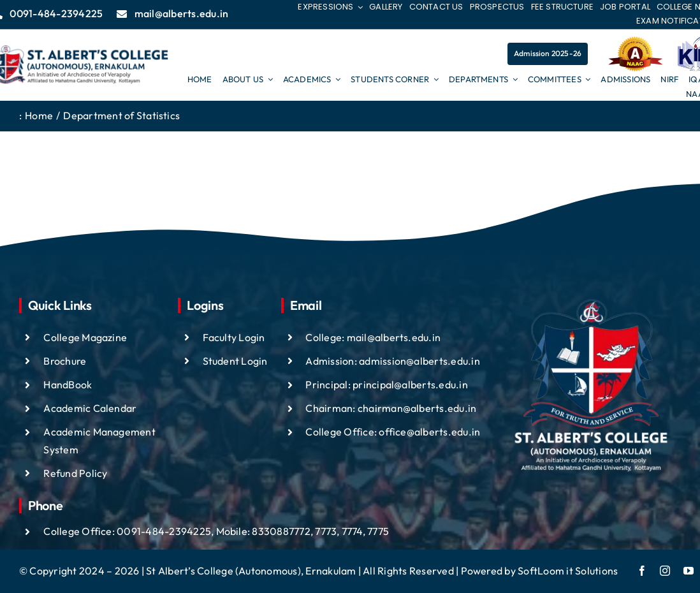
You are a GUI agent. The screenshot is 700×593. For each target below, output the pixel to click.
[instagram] (665, 571)
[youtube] (689, 571)
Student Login (235, 361)
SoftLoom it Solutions (568, 571)
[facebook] (642, 571)
